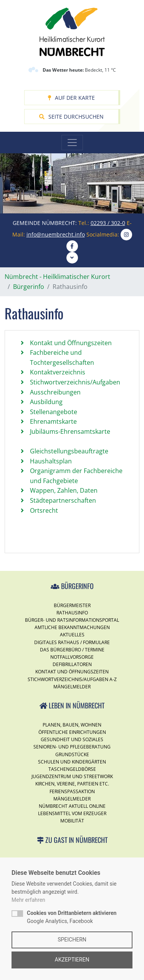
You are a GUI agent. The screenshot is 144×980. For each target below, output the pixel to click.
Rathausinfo (72, 613)
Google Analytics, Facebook (72, 917)
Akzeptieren (72, 960)
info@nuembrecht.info (56, 234)
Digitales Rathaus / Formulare (72, 642)
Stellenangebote (54, 412)
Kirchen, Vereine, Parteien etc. (72, 784)
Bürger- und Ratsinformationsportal (72, 620)
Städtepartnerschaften (63, 500)
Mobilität (72, 821)
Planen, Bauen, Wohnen (72, 725)
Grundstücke (72, 754)
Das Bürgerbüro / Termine (72, 650)
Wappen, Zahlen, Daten (64, 490)
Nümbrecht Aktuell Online (72, 806)
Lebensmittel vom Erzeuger (72, 813)
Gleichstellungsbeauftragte (69, 451)
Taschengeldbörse (72, 769)
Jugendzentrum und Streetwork (72, 776)
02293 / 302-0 (108, 223)
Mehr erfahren (28, 900)
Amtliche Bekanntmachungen (72, 627)
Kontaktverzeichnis (58, 372)
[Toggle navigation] (72, 143)
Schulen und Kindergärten (72, 762)
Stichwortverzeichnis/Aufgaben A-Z (72, 679)
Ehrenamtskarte (53, 421)
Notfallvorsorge (72, 657)
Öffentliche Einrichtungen (72, 732)
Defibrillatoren (72, 664)
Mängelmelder (72, 687)
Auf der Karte (71, 98)
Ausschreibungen (55, 392)
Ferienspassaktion (72, 791)
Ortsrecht (44, 510)
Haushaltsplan (51, 461)
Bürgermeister (72, 605)
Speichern (72, 940)
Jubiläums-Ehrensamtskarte (70, 431)
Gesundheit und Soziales (72, 739)
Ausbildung (46, 402)
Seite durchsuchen (71, 117)
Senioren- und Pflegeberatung (72, 747)
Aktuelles (72, 635)
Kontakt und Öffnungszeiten (71, 343)
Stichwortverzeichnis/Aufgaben (75, 382)
